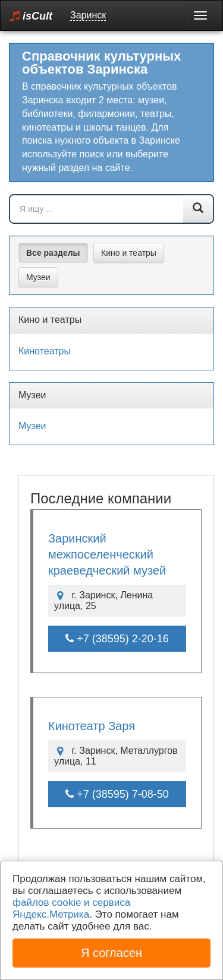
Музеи (38, 277)
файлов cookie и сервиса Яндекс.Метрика (71, 908)
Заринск (88, 15)
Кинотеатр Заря (92, 726)
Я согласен (111, 953)
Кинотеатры (45, 351)
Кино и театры (129, 253)
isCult (31, 16)
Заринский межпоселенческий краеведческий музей (107, 554)
